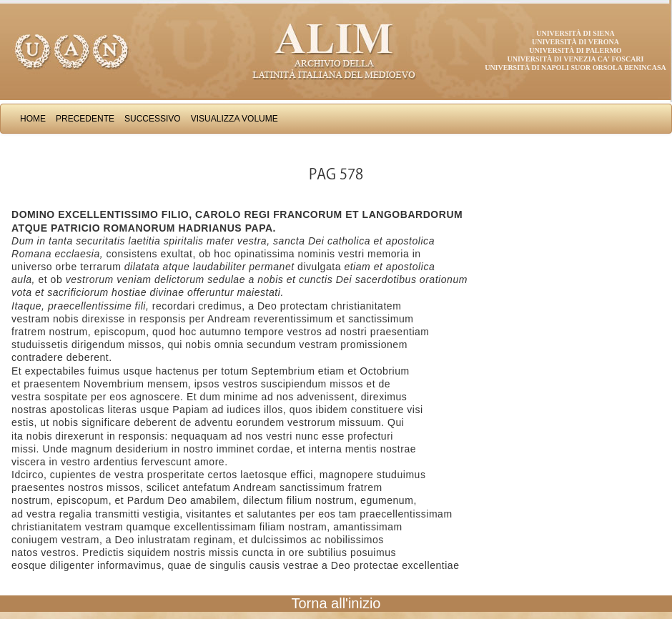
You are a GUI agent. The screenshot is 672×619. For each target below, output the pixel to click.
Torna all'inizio (336, 603)
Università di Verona (575, 42)
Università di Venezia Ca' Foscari (576, 59)
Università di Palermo (575, 50)
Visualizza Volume (234, 119)
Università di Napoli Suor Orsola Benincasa (575, 68)
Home (33, 119)
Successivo (153, 119)
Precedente (85, 119)
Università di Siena (575, 33)
